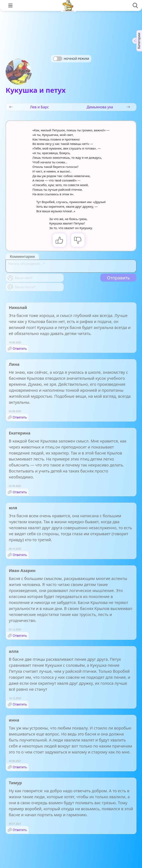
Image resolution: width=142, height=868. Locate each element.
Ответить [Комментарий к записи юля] (20, 555)
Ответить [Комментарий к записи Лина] (20, 417)
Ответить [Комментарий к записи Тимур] (20, 830)
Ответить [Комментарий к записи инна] (20, 767)
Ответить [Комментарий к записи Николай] (20, 349)
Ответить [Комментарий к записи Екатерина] (20, 492)
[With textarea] (71, 266)
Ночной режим (76, 59)
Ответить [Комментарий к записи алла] (20, 704)
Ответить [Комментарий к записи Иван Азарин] (20, 636)
